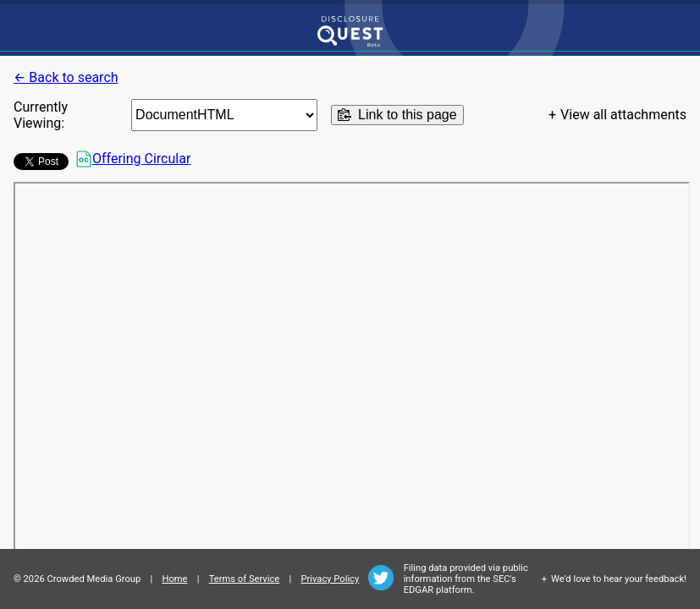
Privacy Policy (330, 579)
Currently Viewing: (41, 115)
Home (174, 579)
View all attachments (623, 115)
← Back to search (66, 77)
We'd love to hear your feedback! (619, 579)
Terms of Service (245, 579)
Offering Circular (133, 159)
